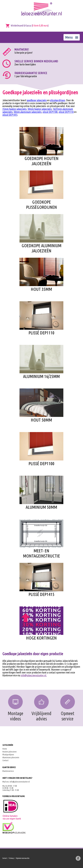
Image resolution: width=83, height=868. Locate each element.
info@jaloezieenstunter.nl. (34, 675)
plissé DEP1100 (50, 112)
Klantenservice (8, 771)
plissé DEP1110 (66, 112)
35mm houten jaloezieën (14, 109)
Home (5, 749)
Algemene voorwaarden (23, 858)
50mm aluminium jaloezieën (28, 112)
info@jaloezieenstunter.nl (20, 782)
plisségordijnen (58, 100)
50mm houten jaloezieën (40, 109)
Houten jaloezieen (10, 752)
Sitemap (11, 858)
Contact (5, 760)
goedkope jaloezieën (37, 100)
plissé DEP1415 (10, 115)
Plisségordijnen (8, 755)
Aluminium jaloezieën (11, 757)
